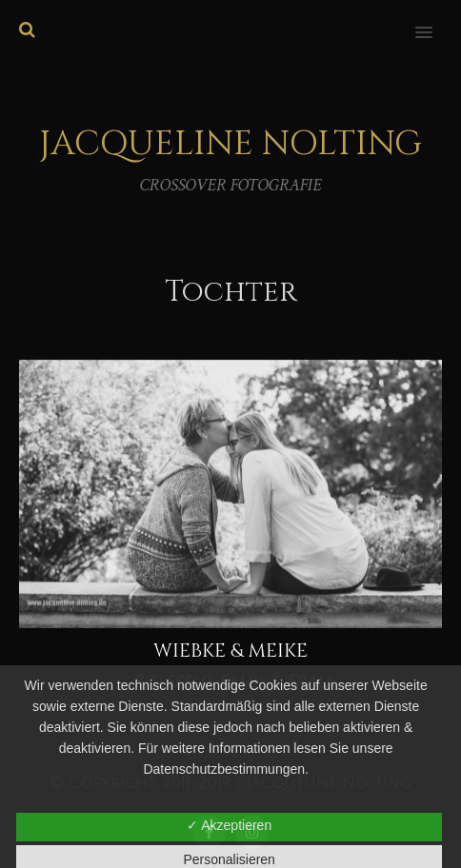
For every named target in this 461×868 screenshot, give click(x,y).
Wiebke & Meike (230, 651)
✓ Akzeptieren (229, 825)
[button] (435, 20)
